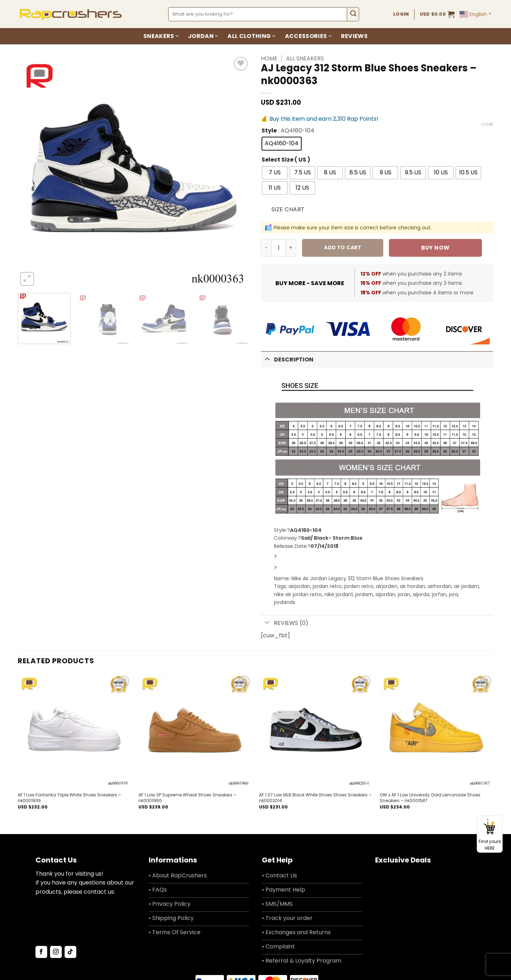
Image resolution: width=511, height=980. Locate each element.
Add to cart (343, 247)
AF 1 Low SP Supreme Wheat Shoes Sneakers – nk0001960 (187, 798)
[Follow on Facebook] (41, 952)
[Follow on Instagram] (56, 952)
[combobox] (258, 14)
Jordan (203, 36)
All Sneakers (305, 58)
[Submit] (353, 14)
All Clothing (251, 36)
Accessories (308, 36)
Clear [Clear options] (487, 124)
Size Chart (288, 209)
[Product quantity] (279, 248)
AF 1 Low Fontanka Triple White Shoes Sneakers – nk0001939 (69, 798)
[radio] (282, 144)
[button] (437, 14)
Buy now (435, 248)
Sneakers (161, 36)
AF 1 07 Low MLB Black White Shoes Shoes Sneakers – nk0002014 (315, 798)
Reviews (354, 36)
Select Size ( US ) (286, 160)
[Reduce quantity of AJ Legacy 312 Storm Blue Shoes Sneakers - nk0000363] (266, 248)
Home (269, 58)
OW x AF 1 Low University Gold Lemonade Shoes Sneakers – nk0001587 (430, 798)
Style (269, 131)
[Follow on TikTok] (70, 952)
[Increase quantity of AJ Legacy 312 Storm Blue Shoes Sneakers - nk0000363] (291, 248)
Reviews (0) (285, 623)
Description (287, 359)
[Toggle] (267, 359)
